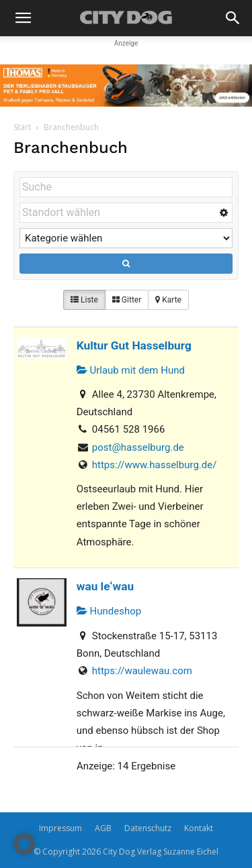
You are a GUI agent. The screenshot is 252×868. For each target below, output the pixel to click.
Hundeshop (109, 611)
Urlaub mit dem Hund (131, 370)
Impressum (60, 828)
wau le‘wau (105, 586)
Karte (168, 300)
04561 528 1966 (129, 429)
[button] (23, 18)
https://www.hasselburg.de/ (155, 465)
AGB (103, 828)
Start (22, 127)
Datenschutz (148, 828)
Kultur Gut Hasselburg (134, 345)
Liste (84, 300)
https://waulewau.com (142, 671)
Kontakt (199, 828)
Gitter (127, 300)
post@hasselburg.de (138, 447)
